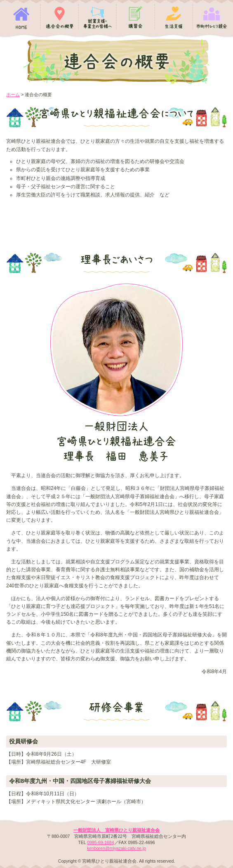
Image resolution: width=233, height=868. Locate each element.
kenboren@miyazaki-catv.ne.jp (116, 848)
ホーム (13, 95)
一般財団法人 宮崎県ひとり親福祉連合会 (116, 830)
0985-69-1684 (100, 842)
